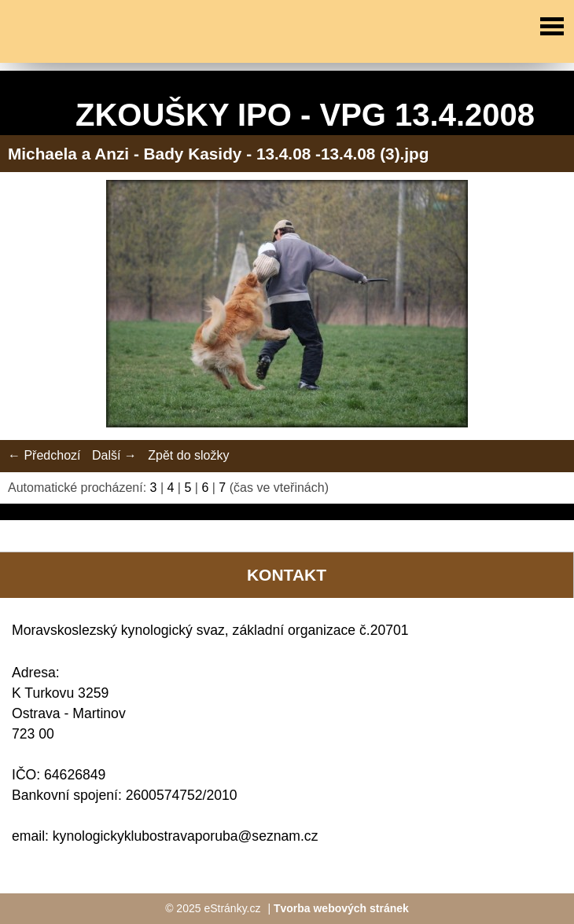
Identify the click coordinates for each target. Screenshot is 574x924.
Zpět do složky (188, 455)
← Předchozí (44, 455)
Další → (114, 455)
